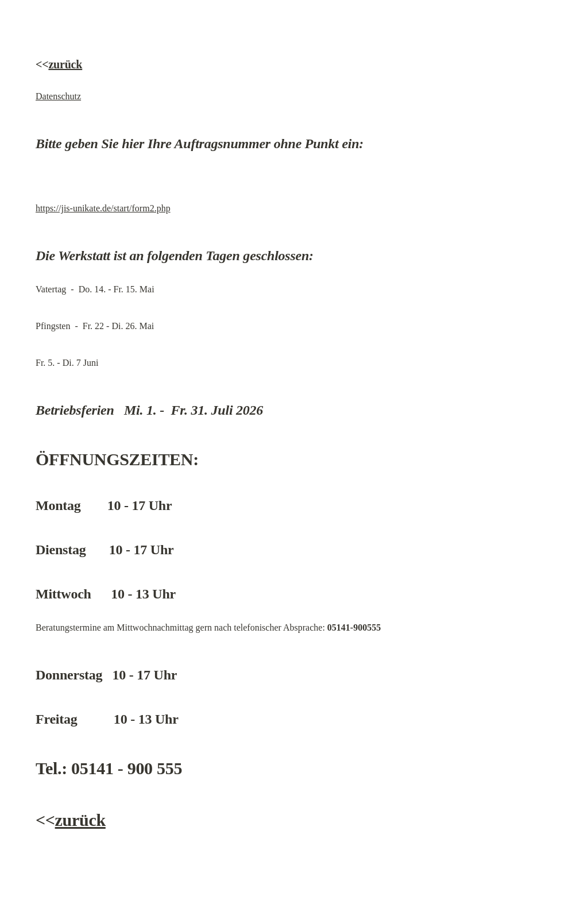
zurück (65, 64)
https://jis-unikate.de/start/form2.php (103, 208)
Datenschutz (58, 96)
